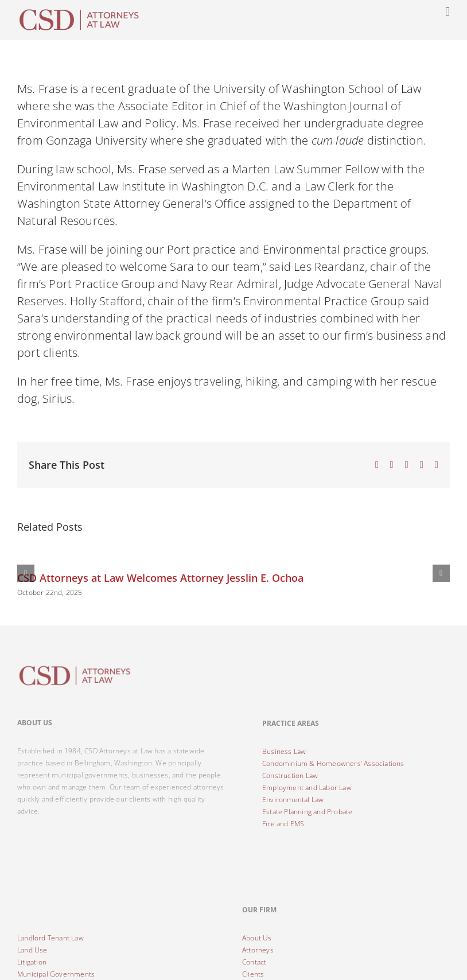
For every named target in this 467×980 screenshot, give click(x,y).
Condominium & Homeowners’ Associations (333, 763)
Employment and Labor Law (307, 787)
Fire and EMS (283, 824)
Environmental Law (293, 800)
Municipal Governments (56, 974)
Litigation (32, 962)
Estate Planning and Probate (307, 812)
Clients (253, 974)
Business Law (284, 751)
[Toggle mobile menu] (447, 12)
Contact (254, 962)
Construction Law (290, 775)
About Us (257, 938)
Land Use (32, 950)
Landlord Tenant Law (50, 938)
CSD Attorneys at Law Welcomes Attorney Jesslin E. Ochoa (160, 578)
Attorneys (258, 950)
